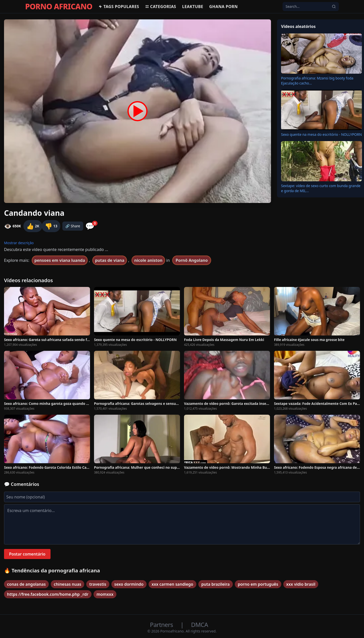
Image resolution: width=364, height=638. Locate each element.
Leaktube (193, 7)
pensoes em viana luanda (60, 260)
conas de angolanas (26, 584)
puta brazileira (216, 584)
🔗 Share (73, 226)
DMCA (199, 625)
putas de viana (110, 260)
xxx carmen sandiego (172, 584)
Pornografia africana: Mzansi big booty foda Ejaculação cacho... (317, 81)
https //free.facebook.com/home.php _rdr (48, 594)
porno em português (258, 584)
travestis (98, 584)
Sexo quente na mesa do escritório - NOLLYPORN (321, 134)
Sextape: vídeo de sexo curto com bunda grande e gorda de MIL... (321, 188)
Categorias (161, 7)
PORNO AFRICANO (59, 7)
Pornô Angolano (192, 260)
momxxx (105, 594)
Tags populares (119, 7)
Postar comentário (27, 554)
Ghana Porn (223, 7)
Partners (162, 625)
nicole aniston (148, 260)
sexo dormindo (129, 584)
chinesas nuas (67, 584)
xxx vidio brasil (301, 584)
